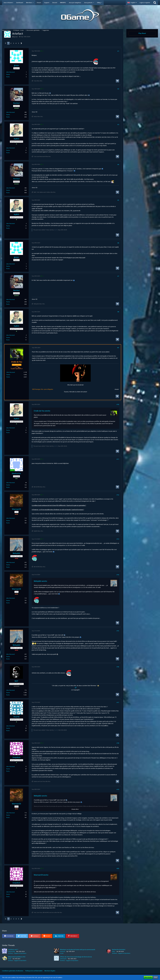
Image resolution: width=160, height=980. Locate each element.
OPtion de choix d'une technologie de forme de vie (76, 957)
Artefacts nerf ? (13, 950)
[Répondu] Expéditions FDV (17, 957)
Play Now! (142, 33)
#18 (118, 743)
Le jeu (62, 953)
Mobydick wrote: (41, 581)
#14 (118, 575)
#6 (118, 243)
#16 (118, 667)
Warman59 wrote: (41, 875)
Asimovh (63, 951)
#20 (118, 868)
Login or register (145, 3)
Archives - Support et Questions (17, 953)
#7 (118, 276)
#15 (118, 631)
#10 (118, 404)
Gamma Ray (12, 951)
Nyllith (56, 230)
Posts (8, 77)
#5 (118, 200)
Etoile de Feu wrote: (42, 411)
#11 (118, 459)
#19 (118, 789)
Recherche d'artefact (119, 950)
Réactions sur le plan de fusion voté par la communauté (78, 950)
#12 (118, 495)
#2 (118, 89)
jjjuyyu (16, 37)
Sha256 (56, 730)
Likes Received (10, 72)
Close (156, 977)
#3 (118, 125)
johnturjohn (63, 959)
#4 (118, 164)
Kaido (10, 959)
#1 (118, 51)
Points (8, 74)
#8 (118, 312)
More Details (148, 977)
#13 (118, 539)
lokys (114, 951)
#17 (118, 702)
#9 (118, 348)
